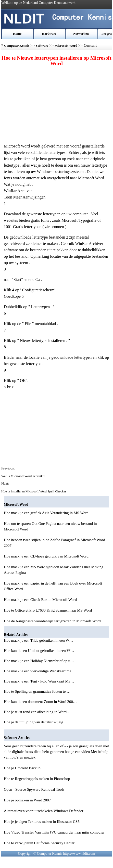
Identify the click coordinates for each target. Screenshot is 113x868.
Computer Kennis (17, 46)
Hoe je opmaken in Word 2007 (27, 800)
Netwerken (81, 34)
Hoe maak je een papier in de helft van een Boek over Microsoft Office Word (53, 586)
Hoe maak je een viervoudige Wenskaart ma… (39, 671)
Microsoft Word (66, 46)
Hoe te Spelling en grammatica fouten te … (37, 691)
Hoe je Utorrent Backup (22, 768)
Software (42, 46)
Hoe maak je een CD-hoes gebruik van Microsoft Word (46, 556)
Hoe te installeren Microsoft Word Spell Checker (34, 491)
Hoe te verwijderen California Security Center (39, 843)
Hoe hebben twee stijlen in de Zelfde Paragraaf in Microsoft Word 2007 (54, 543)
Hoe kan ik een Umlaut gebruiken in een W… (39, 651)
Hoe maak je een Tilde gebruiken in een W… (38, 640)
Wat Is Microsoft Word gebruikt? (24, 476)
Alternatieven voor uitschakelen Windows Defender (44, 811)
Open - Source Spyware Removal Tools (34, 789)
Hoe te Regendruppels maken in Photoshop (37, 779)
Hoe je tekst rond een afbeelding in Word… (37, 712)
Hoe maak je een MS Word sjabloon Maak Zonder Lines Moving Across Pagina (54, 570)
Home (17, 34)
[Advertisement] (57, 105)
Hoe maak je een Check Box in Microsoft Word (40, 600)
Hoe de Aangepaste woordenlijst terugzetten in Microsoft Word (52, 621)
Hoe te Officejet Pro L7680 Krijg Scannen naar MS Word (48, 610)
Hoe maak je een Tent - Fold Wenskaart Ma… (39, 681)
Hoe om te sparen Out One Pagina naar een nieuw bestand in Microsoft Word (50, 526)
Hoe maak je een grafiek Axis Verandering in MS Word (46, 513)
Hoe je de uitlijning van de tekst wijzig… (35, 722)
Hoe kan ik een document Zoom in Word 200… (40, 702)
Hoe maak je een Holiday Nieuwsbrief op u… (39, 661)
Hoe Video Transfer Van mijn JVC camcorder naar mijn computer (54, 832)
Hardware (49, 34)
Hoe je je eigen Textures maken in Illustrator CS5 (42, 822)
